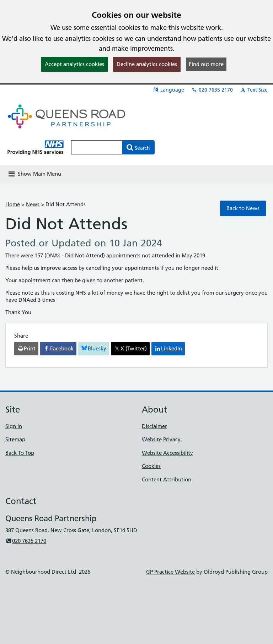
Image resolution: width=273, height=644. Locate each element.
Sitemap (15, 439)
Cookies (151, 466)
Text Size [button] (254, 90)
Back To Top (20, 453)
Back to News (243, 208)
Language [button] (168, 90)
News (33, 204)
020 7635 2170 (212, 90)
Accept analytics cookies (74, 64)
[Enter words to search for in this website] (97, 147)
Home (13, 204)
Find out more (206, 64)
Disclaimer (154, 426)
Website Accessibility (167, 453)
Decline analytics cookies (147, 64)
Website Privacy (161, 439)
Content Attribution (167, 479)
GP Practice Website (170, 572)
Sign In (14, 426)
